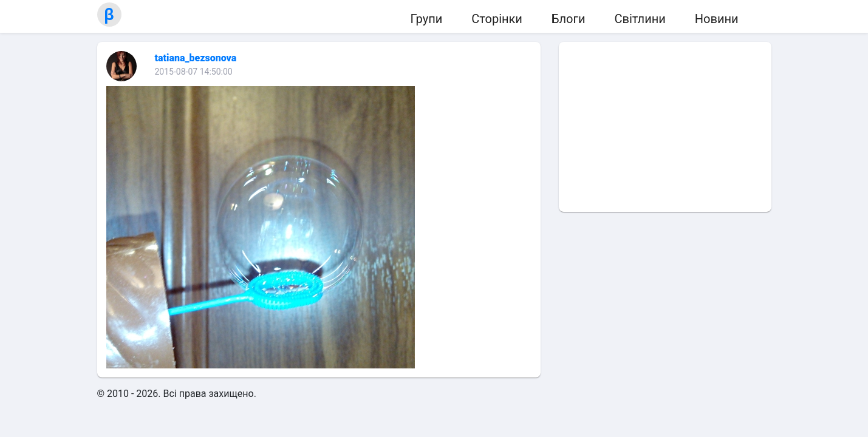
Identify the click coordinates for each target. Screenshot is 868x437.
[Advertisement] (665, 127)
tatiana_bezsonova (196, 58)
